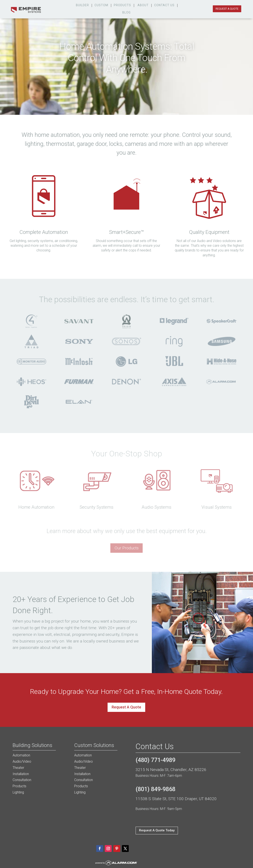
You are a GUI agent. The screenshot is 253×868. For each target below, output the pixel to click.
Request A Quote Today (157, 830)
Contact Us (164, 5)
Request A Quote (126, 707)
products (122, 5)
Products (19, 786)
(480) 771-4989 (155, 760)
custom (101, 5)
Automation (21, 755)
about (143, 5)
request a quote (227, 9)
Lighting (18, 792)
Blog (126, 12)
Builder (82, 5)
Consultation (22, 780)
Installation (21, 774)
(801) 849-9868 (155, 789)
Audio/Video (22, 761)
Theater (18, 768)
